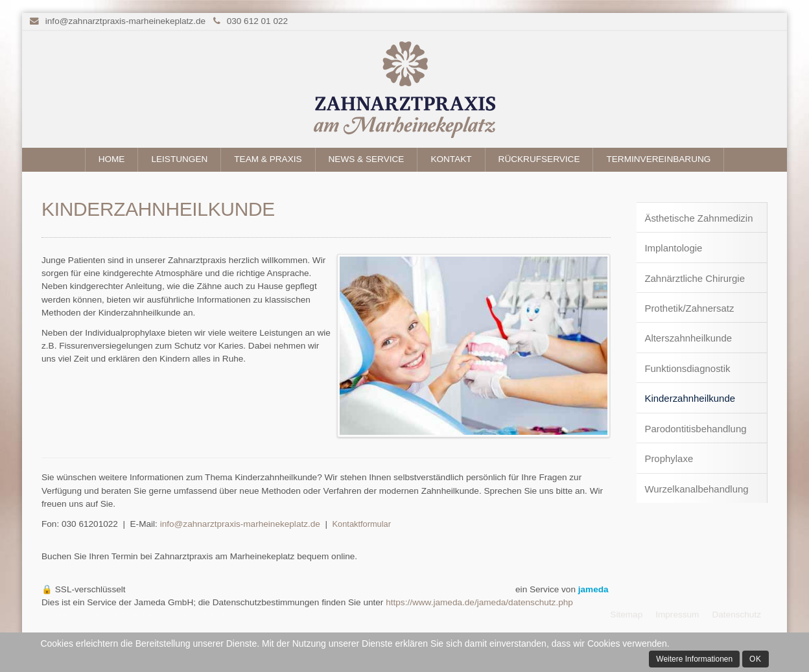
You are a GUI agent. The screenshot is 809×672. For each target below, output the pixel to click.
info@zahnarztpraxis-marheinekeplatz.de (125, 21)
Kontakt (451, 159)
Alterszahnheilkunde (688, 338)
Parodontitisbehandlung (695, 429)
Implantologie (673, 248)
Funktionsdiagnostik (687, 368)
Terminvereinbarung (658, 159)
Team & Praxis (268, 159)
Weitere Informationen (694, 659)
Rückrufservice (539, 159)
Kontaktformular (362, 524)
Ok (756, 659)
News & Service (367, 159)
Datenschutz (736, 613)
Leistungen (179, 159)
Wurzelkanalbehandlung (696, 489)
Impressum (677, 613)
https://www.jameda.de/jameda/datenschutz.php (479, 602)
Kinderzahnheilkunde (690, 398)
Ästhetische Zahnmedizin (698, 218)
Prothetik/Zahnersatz (689, 308)
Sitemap (626, 613)
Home (112, 159)
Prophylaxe (669, 458)
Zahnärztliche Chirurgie (695, 278)
